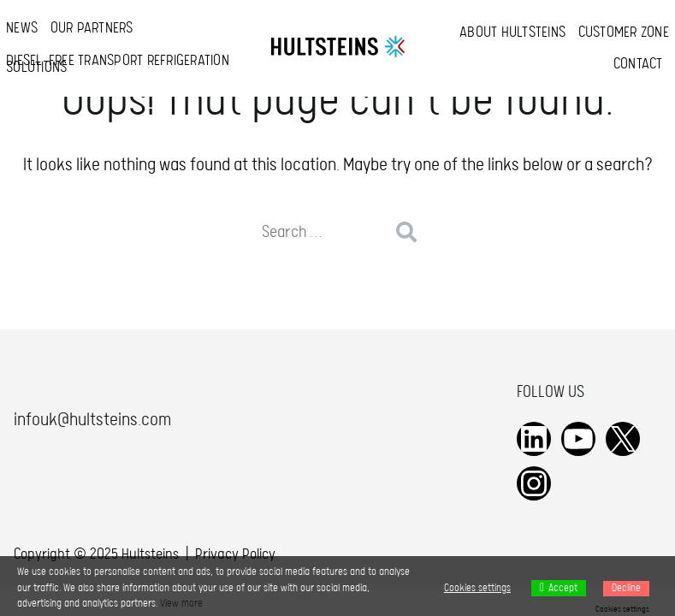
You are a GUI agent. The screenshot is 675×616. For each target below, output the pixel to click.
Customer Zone (624, 33)
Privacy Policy (235, 554)
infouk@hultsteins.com (92, 420)
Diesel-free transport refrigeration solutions (118, 65)
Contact (638, 65)
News (22, 29)
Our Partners (92, 29)
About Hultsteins (512, 33)
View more (181, 604)
